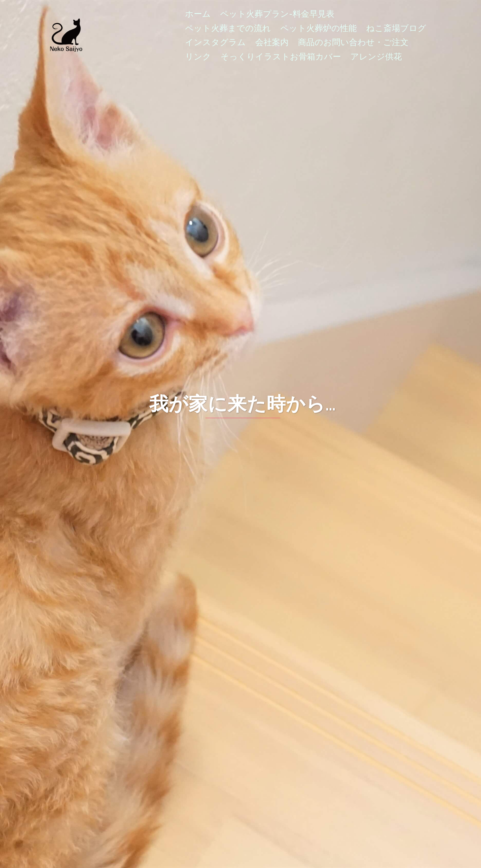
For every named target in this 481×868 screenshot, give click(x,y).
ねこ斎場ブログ (396, 28)
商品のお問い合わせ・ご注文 (353, 42)
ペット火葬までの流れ (228, 28)
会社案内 (272, 42)
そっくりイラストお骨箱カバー (281, 56)
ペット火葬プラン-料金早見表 (277, 14)
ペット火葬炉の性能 (318, 28)
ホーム (198, 14)
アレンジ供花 (376, 56)
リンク (198, 56)
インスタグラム (215, 42)
